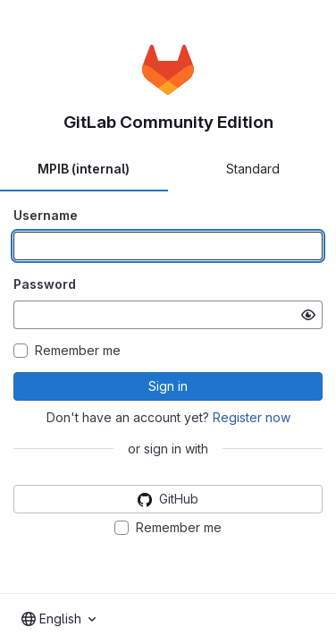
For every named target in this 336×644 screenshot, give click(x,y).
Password (45, 284)
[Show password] (308, 315)
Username (46, 215)
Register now (252, 417)
